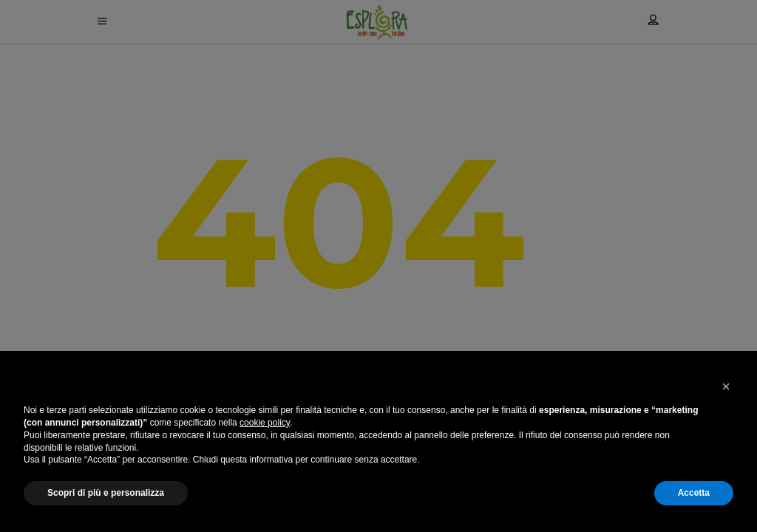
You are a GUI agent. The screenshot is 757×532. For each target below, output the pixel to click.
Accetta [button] (694, 493)
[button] (726, 386)
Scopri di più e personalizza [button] (106, 493)
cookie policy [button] (265, 423)
